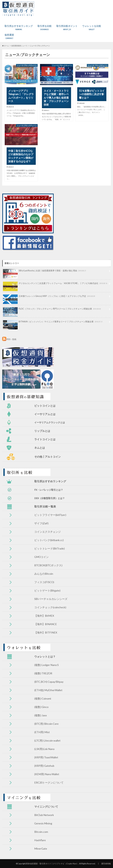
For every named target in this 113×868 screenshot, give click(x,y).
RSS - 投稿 (12, 339)
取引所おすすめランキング (19, 28)
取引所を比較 (45, 28)
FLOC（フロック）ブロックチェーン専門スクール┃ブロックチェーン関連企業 (52, 310)
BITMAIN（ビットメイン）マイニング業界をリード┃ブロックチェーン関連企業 (53, 323)
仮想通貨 (9, 36)
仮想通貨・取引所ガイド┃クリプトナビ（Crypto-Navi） (54, 864)
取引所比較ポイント (67, 28)
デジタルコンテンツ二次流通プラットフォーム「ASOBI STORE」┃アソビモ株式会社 (55, 284)
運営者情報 (106, 864)
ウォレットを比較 (92, 28)
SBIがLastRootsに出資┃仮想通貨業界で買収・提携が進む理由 (45, 272)
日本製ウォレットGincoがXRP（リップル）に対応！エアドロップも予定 (49, 297)
